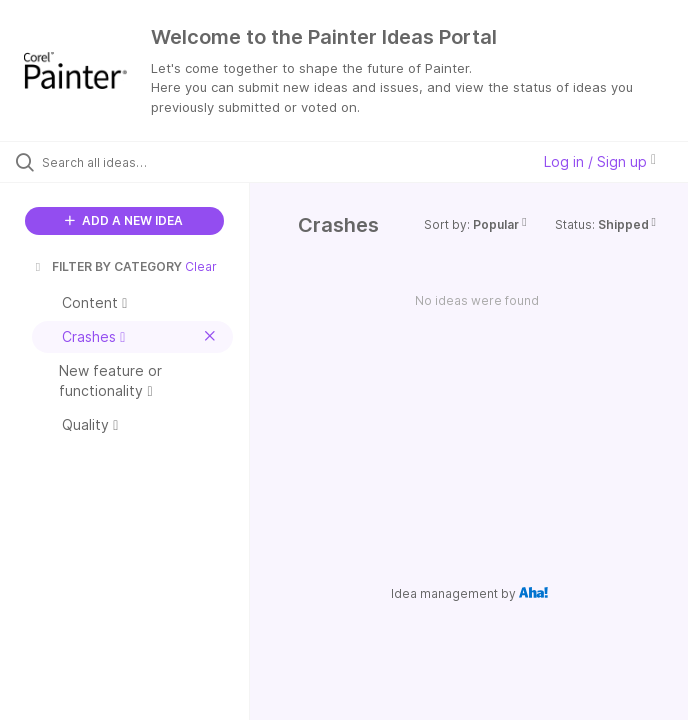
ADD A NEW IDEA (124, 220)
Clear (201, 266)
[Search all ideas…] (135, 162)
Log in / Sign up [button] (600, 161)
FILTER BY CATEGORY (107, 266)
